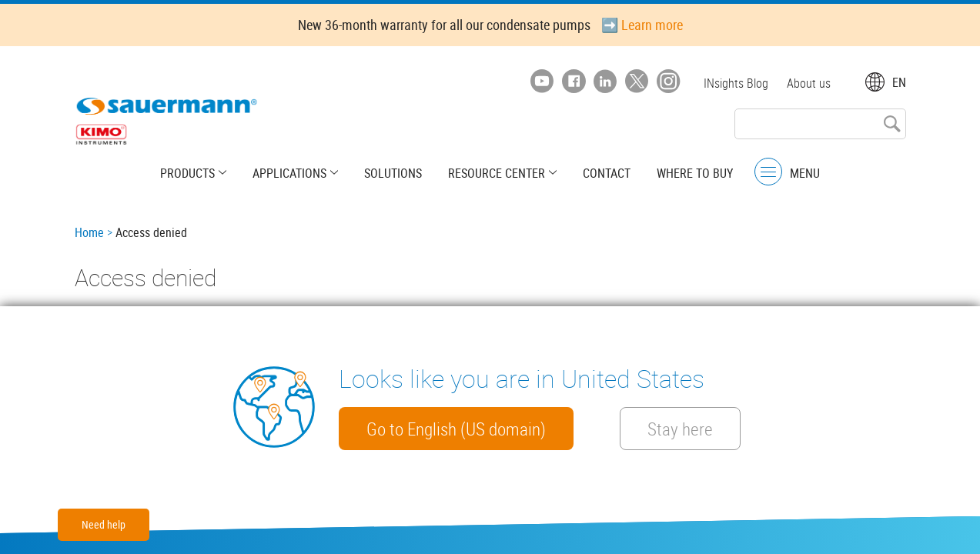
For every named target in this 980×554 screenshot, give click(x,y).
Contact (607, 173)
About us (809, 83)
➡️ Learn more (642, 25)
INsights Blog (736, 83)
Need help (104, 524)
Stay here (680, 429)
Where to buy (695, 173)
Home (89, 232)
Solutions (393, 173)
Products (187, 173)
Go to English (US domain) (456, 429)
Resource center (497, 173)
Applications (289, 173)
